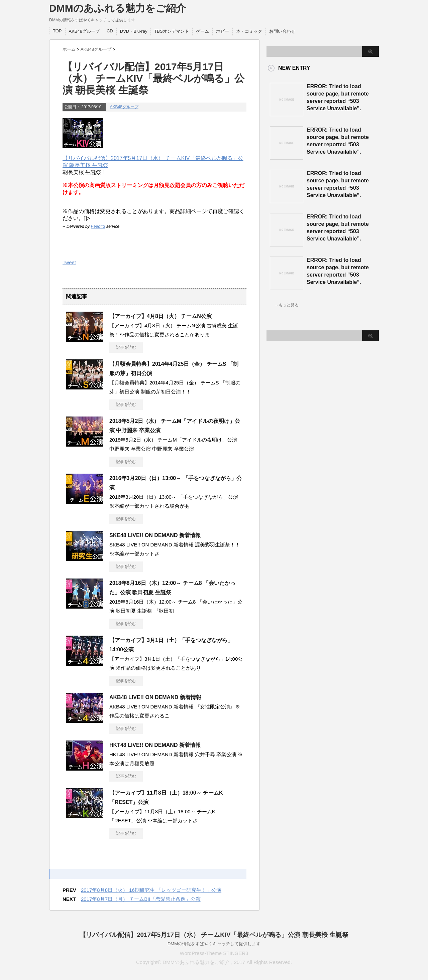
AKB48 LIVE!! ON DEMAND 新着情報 (155, 697)
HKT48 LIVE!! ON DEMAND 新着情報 (155, 745)
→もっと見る (287, 305)
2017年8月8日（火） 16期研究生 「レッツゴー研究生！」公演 (151, 890)
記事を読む (126, 347)
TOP (57, 31)
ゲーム (202, 31)
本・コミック (249, 31)
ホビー (223, 31)
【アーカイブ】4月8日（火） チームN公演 (160, 316)
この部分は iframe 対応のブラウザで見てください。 (293, 445)
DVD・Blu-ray (134, 31)
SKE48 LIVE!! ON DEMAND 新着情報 (155, 535)
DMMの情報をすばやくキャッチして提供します (214, 944)
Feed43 (98, 226)
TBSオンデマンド (171, 31)
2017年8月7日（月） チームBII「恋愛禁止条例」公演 (141, 899)
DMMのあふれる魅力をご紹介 (118, 8)
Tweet (69, 262)
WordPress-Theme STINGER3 (214, 953)
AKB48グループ (84, 31)
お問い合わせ (282, 31)
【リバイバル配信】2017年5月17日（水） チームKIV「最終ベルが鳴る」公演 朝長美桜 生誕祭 (214, 935)
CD (110, 31)
